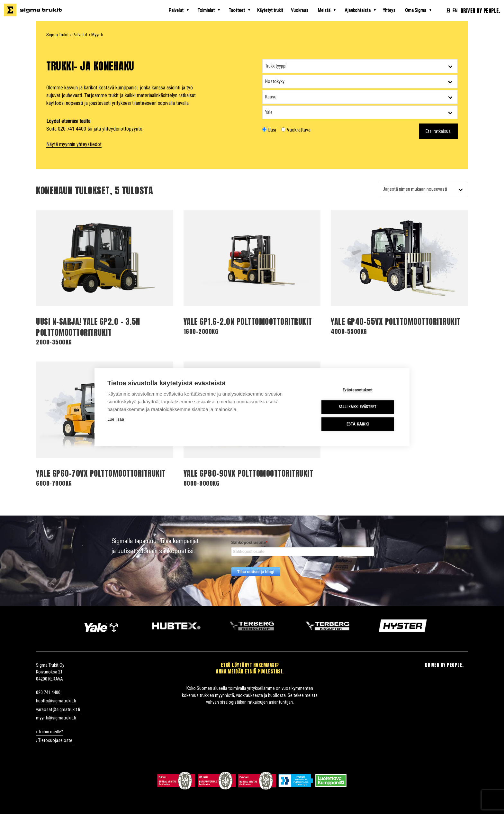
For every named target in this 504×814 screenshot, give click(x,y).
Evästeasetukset (358, 390)
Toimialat (211, 10)
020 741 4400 (72, 129)
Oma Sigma (421, 10)
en (455, 11)
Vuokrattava (296, 130)
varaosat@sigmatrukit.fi (58, 710)
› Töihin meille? (50, 732)
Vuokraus (300, 10)
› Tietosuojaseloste (54, 741)
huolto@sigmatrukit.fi (56, 701)
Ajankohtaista (363, 10)
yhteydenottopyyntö (122, 129)
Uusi (269, 130)
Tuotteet (242, 10)
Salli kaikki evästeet (358, 407)
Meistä (329, 10)
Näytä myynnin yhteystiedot (74, 144)
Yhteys (389, 10)
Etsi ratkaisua (438, 131)
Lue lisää (116, 419)
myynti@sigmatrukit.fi (56, 718)
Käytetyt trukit (270, 10)
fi (448, 11)
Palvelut (181, 10)
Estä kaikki (358, 424)
